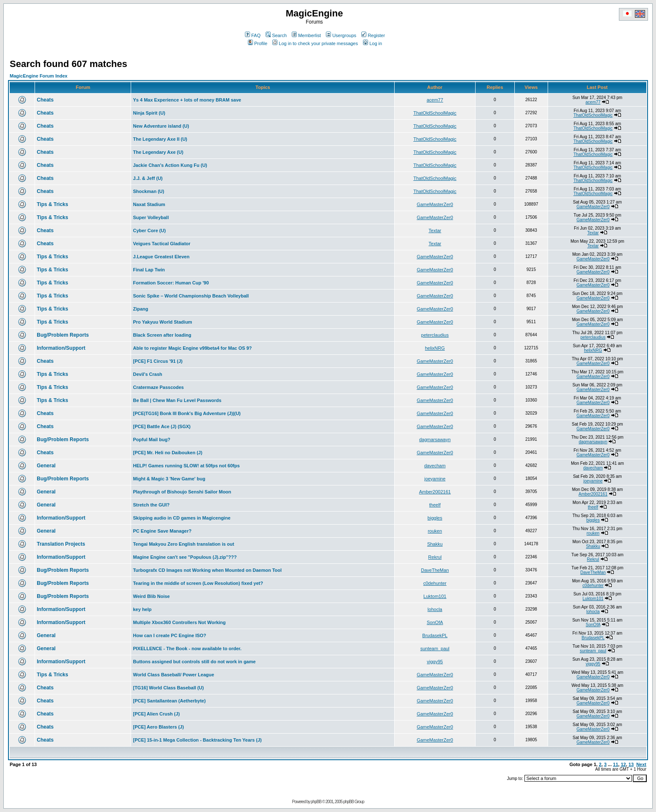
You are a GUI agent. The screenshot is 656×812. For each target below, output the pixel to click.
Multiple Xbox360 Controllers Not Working (179, 622)
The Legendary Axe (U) (158, 152)
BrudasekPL (435, 635)
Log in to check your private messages (315, 43)
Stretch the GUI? (151, 505)
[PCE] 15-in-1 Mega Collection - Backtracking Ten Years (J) (197, 740)
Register (373, 35)
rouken (435, 531)
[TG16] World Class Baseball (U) (168, 688)
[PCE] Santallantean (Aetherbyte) (169, 701)
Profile (258, 43)
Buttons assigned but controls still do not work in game (194, 662)
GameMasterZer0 (435, 204)
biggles (435, 518)
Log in (372, 43)
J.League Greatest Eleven (161, 257)
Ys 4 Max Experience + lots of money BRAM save (187, 100)
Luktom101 (435, 596)
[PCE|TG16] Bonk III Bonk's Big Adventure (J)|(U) (187, 413)
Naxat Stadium (149, 204)
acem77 (435, 100)
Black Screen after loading (162, 335)
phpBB (316, 802)
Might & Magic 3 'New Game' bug (169, 479)
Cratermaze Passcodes (158, 387)
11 (616, 764)
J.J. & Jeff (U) (148, 178)
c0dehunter (435, 583)
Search (276, 35)
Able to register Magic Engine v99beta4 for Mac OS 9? (192, 348)
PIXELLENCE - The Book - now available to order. (187, 649)
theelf (435, 505)
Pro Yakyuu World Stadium (162, 322)
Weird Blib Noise (151, 596)
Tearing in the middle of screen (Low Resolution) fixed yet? (198, 583)
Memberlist (306, 35)
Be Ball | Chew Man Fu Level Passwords (177, 400)
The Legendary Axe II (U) (160, 139)
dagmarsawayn (435, 439)
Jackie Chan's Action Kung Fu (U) (170, 165)
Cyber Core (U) (149, 230)
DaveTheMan (435, 570)
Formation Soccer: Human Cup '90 (171, 283)
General (46, 466)
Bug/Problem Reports (63, 335)
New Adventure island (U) (161, 126)
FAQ (253, 35)
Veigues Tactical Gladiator (161, 244)
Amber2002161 (435, 492)
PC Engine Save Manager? (162, 531)
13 (631, 764)
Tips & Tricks (52, 204)
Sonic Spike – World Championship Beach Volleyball (191, 296)
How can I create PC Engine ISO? (169, 635)
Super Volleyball (151, 217)
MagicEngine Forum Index (39, 76)
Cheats (45, 100)
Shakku (435, 544)
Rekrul (435, 557)
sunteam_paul (435, 649)
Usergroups (341, 35)
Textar (435, 230)
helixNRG (435, 348)
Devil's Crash (147, 374)
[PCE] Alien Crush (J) (156, 714)
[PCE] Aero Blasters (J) (158, 727)
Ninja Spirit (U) (149, 113)
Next (641, 764)
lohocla (435, 609)
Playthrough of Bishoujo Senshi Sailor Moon (182, 492)
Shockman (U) (148, 191)
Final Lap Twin (149, 270)
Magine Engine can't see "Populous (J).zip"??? (185, 557)
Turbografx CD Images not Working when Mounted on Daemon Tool (207, 570)
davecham (435, 466)
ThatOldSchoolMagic (435, 113)
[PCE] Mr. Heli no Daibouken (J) (167, 453)
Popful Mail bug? (152, 439)
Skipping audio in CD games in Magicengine (181, 518)
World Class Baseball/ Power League (173, 675)
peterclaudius (435, 335)
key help (142, 609)
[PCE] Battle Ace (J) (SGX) (162, 426)
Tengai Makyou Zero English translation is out (183, 544)
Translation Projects (61, 544)
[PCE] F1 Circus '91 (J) (158, 361)
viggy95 (435, 662)
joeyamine (435, 479)
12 (623, 764)
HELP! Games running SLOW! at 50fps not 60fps (186, 466)
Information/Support (61, 348)
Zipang (140, 309)
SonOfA (435, 622)
